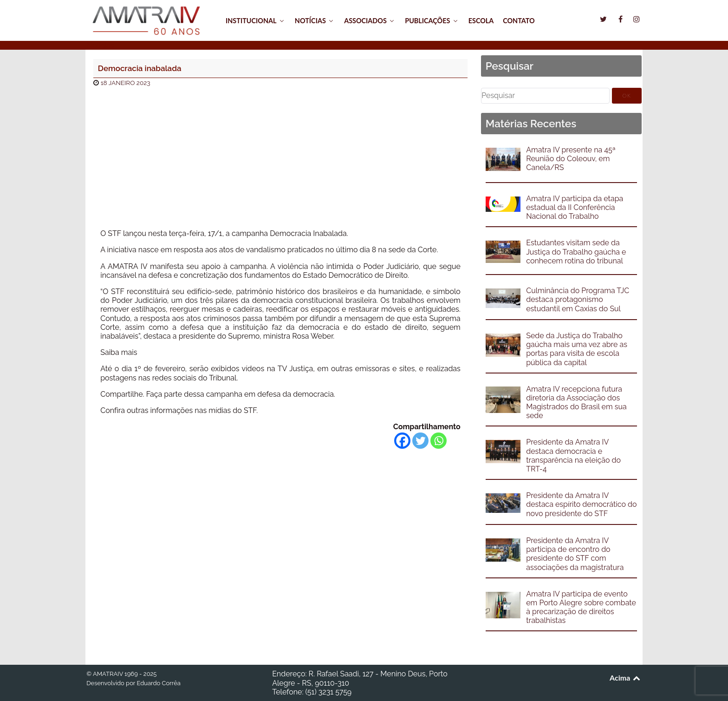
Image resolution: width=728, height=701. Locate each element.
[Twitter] (420, 441)
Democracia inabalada (140, 68)
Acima (626, 678)
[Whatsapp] (439, 441)
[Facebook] (402, 441)
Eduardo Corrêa (158, 683)
